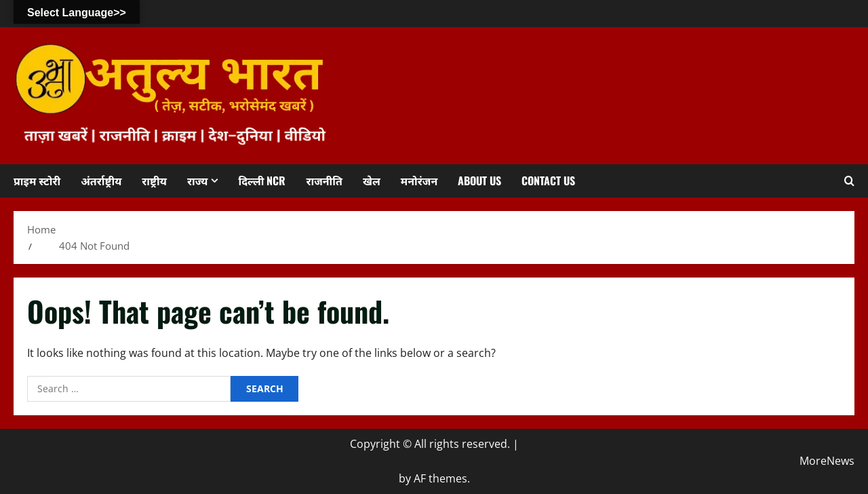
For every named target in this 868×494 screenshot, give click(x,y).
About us (479, 180)
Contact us (548, 180)
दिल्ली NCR (262, 180)
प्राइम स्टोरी (37, 180)
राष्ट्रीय (154, 180)
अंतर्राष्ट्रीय (101, 180)
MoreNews (827, 461)
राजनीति (324, 180)
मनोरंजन (419, 180)
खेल (372, 180)
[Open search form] (849, 181)
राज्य (198, 180)
